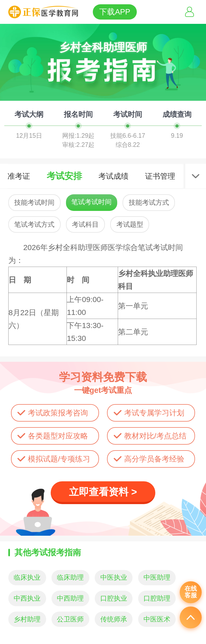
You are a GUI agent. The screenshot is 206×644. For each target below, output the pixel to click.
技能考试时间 (34, 202)
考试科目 (85, 224)
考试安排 (64, 176)
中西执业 (27, 598)
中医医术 (157, 619)
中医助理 (157, 577)
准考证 (19, 176)
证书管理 (160, 176)
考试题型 (130, 224)
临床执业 (27, 577)
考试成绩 (113, 176)
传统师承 (114, 619)
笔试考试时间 (91, 202)
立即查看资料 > (103, 492)
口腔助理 (157, 598)
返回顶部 (191, 617)
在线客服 (191, 592)
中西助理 (70, 598)
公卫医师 (70, 619)
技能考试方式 (149, 202)
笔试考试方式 (34, 224)
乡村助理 (27, 619)
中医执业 (114, 577)
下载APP (115, 12)
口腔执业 (114, 598)
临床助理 (70, 577)
